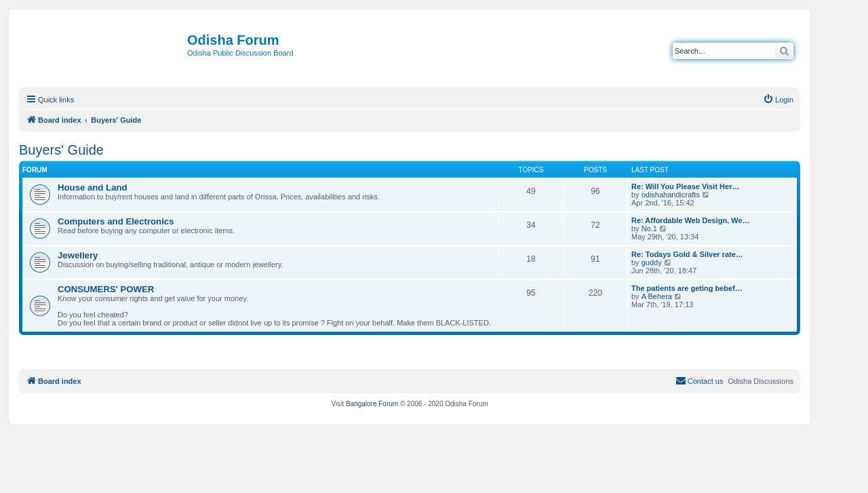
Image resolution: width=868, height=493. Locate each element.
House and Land (93, 188)
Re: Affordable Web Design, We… (691, 220)
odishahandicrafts (671, 195)
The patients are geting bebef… (687, 288)
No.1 (649, 229)
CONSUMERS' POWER (106, 289)
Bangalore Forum (372, 404)
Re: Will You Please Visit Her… (685, 186)
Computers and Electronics (116, 221)
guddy (652, 262)
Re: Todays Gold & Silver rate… (687, 254)
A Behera (657, 296)
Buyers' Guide (61, 150)
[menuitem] (778, 100)
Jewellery (78, 255)
